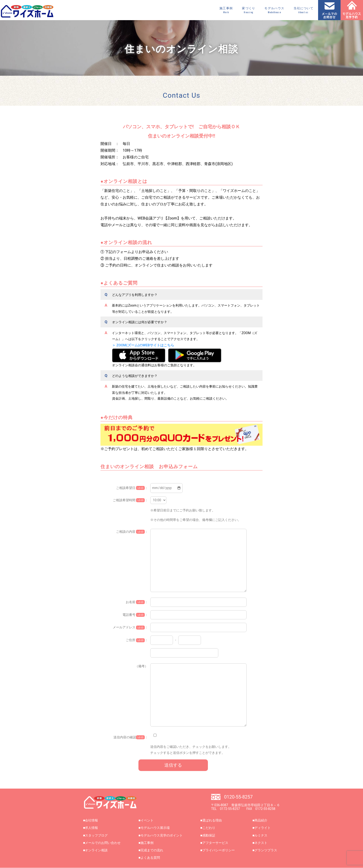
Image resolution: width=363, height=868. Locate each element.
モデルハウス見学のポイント (162, 835)
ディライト (263, 828)
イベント (147, 820)
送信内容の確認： (131, 737)
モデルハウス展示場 (155, 828)
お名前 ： (137, 602)
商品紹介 (261, 820)
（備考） (141, 666)
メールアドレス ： (130, 627)
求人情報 (91, 828)
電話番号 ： (135, 615)
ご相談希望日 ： (132, 488)
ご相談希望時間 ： (130, 500)
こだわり (209, 828)
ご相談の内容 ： (132, 532)
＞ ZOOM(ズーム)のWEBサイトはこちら (143, 345)
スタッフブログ (96, 835)
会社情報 (91, 820)
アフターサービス (215, 843)
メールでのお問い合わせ (103, 843)
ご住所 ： (137, 640)
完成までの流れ (152, 850)
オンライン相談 (96, 850)
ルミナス (261, 835)
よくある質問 (150, 858)
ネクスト (261, 843)
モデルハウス (274, 10)
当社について (304, 10)
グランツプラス (266, 850)
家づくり (249, 10)
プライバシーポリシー (219, 850)
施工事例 (226, 10)
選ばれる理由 (212, 820)
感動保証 (209, 835)
